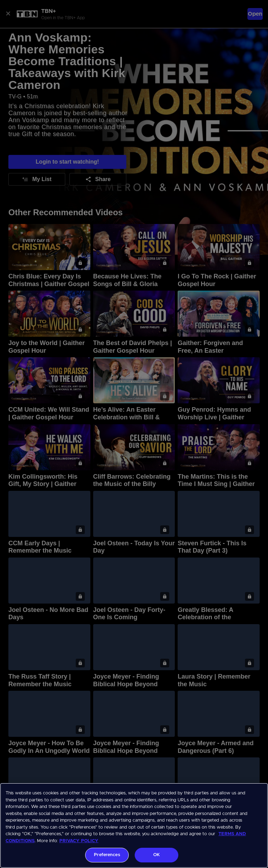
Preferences (107, 855)
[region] (134, 825)
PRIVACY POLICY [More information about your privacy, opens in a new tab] (79, 841)
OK (157, 855)
